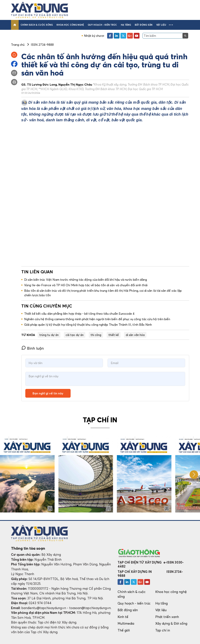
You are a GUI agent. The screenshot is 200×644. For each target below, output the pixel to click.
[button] (171, 25)
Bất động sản (144, 25)
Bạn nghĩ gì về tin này (48, 393)
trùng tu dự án (49, 335)
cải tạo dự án (75, 335)
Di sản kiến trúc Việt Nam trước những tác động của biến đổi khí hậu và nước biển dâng (86, 280)
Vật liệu (161, 25)
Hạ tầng (126, 25)
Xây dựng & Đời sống (171, 623)
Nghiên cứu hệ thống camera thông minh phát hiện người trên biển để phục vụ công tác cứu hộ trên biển (97, 319)
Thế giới (124, 630)
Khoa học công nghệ (70, 25)
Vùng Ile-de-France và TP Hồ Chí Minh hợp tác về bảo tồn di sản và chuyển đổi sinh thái (86, 285)
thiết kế (114, 335)
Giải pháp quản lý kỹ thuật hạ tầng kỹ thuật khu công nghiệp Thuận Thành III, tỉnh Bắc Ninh (88, 325)
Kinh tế (123, 617)
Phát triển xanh (167, 617)
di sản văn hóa (135, 335)
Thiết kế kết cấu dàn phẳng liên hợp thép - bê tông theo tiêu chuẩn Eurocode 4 (79, 314)
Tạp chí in (163, 630)
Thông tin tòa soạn (28, 548)
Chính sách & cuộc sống (37, 25)
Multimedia (126, 623)
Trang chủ (18, 45)
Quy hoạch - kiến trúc (102, 25)
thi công (96, 335)
